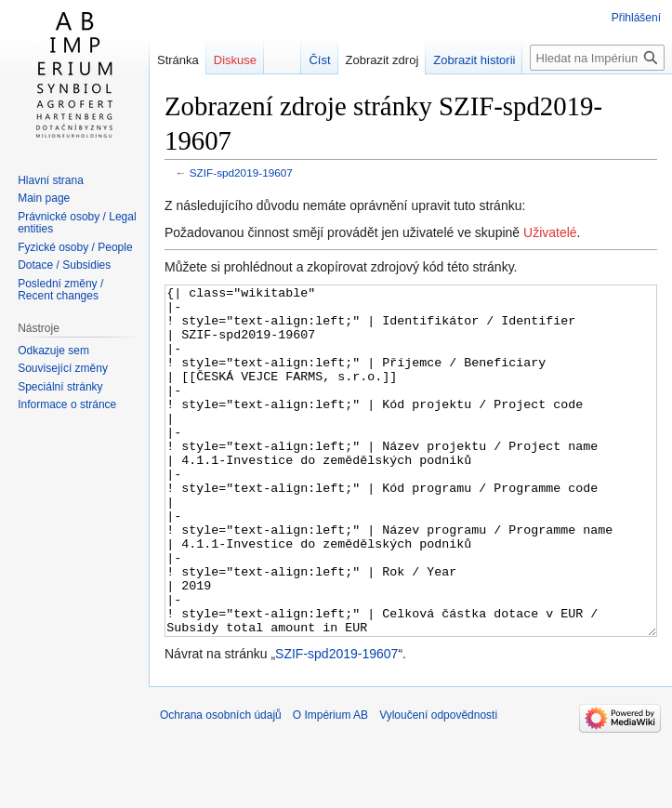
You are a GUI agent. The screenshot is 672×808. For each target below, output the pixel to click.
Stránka (178, 60)
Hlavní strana (51, 180)
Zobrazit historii (474, 60)
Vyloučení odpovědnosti (438, 785)
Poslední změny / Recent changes (60, 290)
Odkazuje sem (53, 351)
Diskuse (235, 60)
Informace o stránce (67, 404)
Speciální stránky (60, 387)
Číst (319, 60)
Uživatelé (550, 232)
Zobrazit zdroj (382, 60)
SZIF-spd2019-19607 (241, 172)
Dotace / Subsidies (64, 265)
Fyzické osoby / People (75, 247)
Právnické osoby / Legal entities (77, 223)
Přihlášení (636, 18)
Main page (44, 198)
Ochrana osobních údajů (221, 785)
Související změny (63, 368)
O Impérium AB (330, 785)
